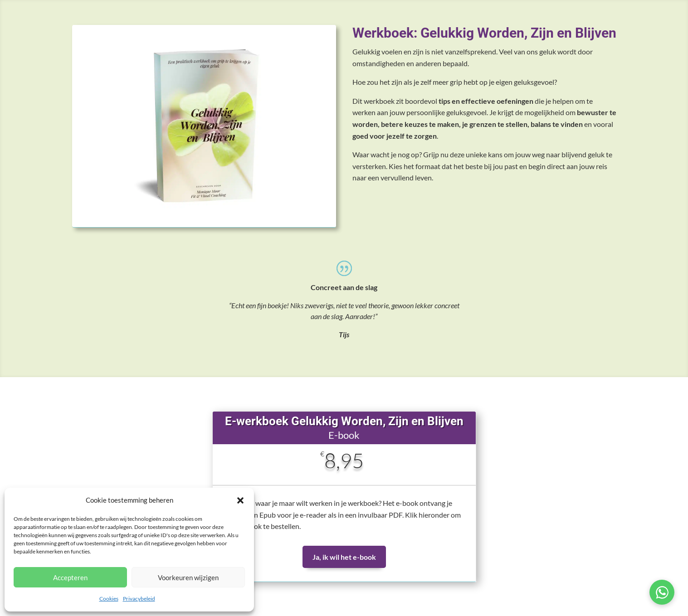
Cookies (109, 599)
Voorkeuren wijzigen (188, 577)
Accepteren (70, 577)
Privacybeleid (139, 599)
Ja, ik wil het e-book (344, 557)
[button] (240, 500)
